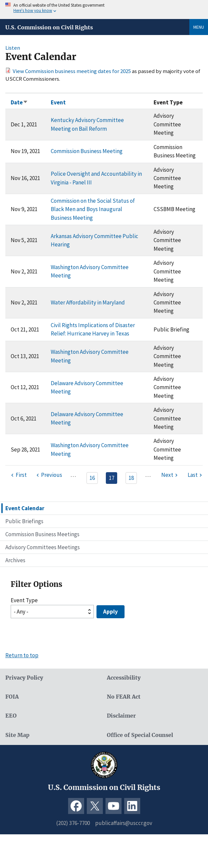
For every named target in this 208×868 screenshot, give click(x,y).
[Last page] (196, 475)
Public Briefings (24, 521)
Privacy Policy (24, 678)
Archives (15, 560)
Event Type (24, 600)
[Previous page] (48, 475)
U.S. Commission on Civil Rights (49, 27)
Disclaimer (121, 716)
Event (58, 102)
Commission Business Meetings (42, 534)
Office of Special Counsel (140, 735)
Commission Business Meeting (87, 151)
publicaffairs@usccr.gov (124, 823)
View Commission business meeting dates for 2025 (72, 71)
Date (19, 102)
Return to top (22, 655)
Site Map (17, 735)
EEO (11, 716)
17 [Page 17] (112, 478)
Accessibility (124, 678)
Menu (199, 27)
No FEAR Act (124, 697)
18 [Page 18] (131, 478)
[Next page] (170, 475)
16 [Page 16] (92, 478)
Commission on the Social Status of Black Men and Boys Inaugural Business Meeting (93, 209)
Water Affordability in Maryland (88, 302)
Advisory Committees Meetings (43, 547)
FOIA (12, 697)
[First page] (18, 475)
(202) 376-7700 (73, 823)
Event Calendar (25, 508)
